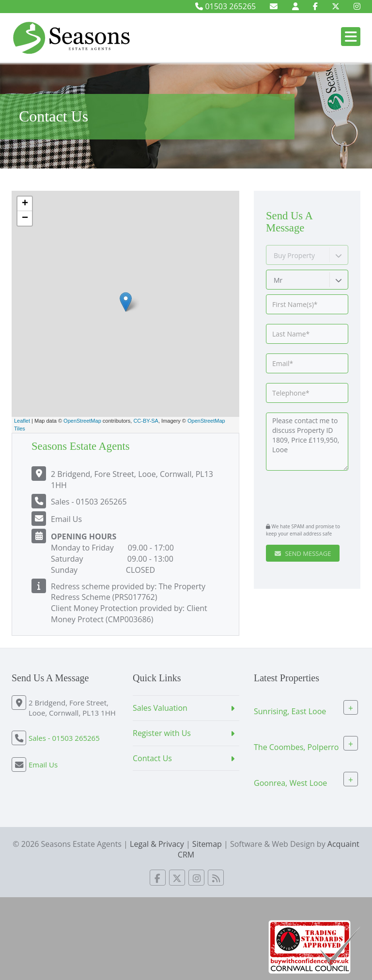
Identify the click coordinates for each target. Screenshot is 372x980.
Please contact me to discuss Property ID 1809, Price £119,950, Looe (307, 442)
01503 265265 (225, 6)
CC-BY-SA (146, 421)
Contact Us (152, 758)
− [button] (25, 218)
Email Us (66, 519)
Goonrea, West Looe (290, 783)
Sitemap (207, 844)
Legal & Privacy (157, 844)
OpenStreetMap (82, 421)
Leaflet (22, 421)
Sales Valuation (160, 708)
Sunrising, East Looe (290, 711)
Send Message (303, 553)
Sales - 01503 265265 (89, 502)
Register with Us (162, 733)
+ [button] (25, 204)
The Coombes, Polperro (296, 747)
